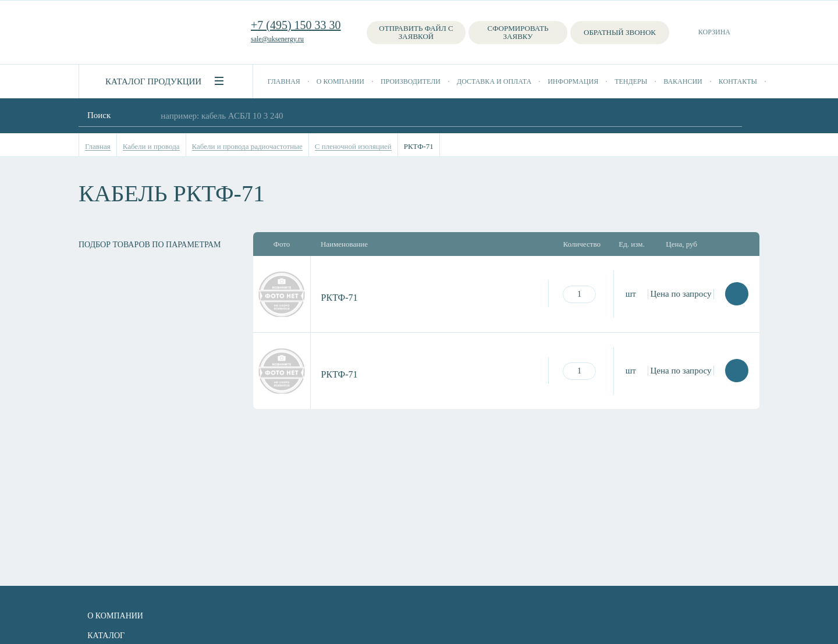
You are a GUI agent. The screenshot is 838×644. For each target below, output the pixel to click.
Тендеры (631, 81)
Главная (284, 81)
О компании (340, 81)
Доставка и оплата (494, 81)
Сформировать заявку (518, 32)
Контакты (738, 81)
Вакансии (683, 81)
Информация (573, 81)
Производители (411, 81)
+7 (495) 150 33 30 (296, 25)
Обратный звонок (620, 32)
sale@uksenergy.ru (277, 39)
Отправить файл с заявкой (416, 32)
